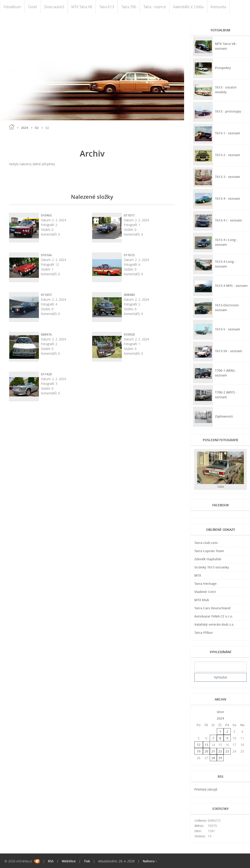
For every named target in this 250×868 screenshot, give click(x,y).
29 (220, 758)
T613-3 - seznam (227, 177)
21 (213, 751)
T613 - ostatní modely (226, 90)
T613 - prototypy (228, 111)
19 (199, 751)
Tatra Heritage (205, 584)
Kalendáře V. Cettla (188, 7)
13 (206, 745)
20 (206, 751)
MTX (198, 575)
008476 (46, 334)
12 (199, 745)
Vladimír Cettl (205, 592)
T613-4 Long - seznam (225, 264)
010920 (129, 334)
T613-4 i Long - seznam (226, 242)
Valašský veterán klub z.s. (214, 624)
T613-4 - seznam (227, 198)
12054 (220, 487)
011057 (46, 295)
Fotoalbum (12, 7)
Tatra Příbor (204, 633)
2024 (25, 128)
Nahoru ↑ (150, 861)
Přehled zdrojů (206, 789)
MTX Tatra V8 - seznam (226, 46)
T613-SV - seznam (229, 351)
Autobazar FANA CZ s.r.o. (214, 616)
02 (37, 128)
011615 (129, 255)
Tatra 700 (129, 7)
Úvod (32, 7)
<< (199, 712)
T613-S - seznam (227, 329)
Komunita (218, 7)
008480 (129, 295)
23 (227, 751)
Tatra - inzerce (155, 7)
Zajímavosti (224, 416)
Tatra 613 (107, 7)
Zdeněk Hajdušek (208, 559)
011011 (129, 215)
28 (213, 758)
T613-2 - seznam (227, 155)
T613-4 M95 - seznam (231, 286)
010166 (46, 255)
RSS (51, 861)
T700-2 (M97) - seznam (226, 395)
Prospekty (223, 68)
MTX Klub (202, 600)
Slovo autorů (54, 7)
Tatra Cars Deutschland (212, 608)
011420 (46, 374)
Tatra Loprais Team (209, 551)
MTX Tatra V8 (82, 7)
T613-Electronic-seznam (227, 307)
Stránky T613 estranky (212, 567)
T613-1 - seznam (227, 133)
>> (242, 712)
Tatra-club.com (206, 543)
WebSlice (69, 861)
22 (220, 751)
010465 (46, 215)
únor (221, 712)
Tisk (87, 861)
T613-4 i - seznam (228, 220)
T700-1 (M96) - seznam (226, 373)
